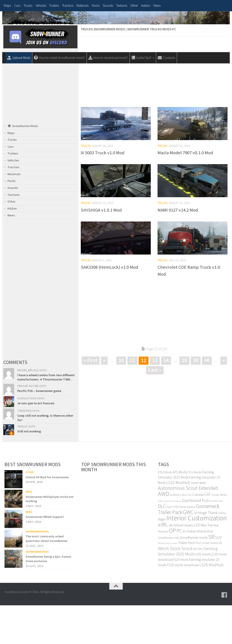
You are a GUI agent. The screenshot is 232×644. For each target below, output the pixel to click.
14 (166, 399)
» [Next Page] (224, 399)
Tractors (68, 6)
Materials (83, 6)
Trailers (54, 6)
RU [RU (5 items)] (185, 570)
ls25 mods (203, 593)
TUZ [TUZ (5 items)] (198, 582)
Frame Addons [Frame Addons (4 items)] (187, 546)
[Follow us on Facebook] (224, 634)
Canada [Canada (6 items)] (198, 534)
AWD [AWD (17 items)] (164, 533)
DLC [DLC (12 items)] (162, 545)
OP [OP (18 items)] (172, 569)
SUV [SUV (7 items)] (218, 577)
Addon (146, 6)
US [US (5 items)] (220, 582)
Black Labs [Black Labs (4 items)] (179, 534)
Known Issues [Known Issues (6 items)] (183, 564)
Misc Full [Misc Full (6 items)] (207, 564)
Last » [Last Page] (155, 409)
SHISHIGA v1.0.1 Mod (101, 249)
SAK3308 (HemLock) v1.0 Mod (109, 306)
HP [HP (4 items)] (196, 552)
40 (207, 399)
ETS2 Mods (165, 511)
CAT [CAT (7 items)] (207, 534)
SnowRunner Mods (37, 571)
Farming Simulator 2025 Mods (188, 590)
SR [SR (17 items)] (211, 576)
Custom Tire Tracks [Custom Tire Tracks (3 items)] (172, 540)
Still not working (29, 470)
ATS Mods (180, 511)
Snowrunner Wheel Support (45, 556)
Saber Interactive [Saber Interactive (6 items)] (200, 570)
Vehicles (41, 6)
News (157, 6)
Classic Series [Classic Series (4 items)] (219, 534)
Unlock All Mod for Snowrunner (47, 516)
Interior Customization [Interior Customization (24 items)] (197, 557)
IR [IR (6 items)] (159, 564)
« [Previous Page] (104, 399)
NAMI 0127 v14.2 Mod (178, 249)
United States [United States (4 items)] (210, 582)
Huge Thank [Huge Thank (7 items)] (208, 552)
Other (134, 6)
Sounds (108, 6)
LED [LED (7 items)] (197, 564)
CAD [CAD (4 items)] (189, 534)
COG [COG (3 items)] (160, 540)
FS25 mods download (183, 604)
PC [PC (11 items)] (179, 570)
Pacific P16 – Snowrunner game (39, 430)
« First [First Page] (91, 399)
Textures (122, 6)
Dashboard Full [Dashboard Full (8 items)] (195, 539)
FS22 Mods (194, 511)
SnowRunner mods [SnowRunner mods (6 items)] (194, 577)
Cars (17, 6)
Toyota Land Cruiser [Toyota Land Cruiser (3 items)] (168, 583)
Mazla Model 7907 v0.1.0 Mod (185, 192)
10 (121, 399)
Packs (96, 6)
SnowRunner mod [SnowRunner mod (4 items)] (169, 577)
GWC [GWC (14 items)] (188, 551)
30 (196, 399)
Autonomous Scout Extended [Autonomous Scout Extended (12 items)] (188, 527)
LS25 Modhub (211, 604)
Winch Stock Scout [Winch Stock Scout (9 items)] (175, 587)
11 (132, 399)
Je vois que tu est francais (36, 442)
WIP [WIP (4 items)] (195, 588)
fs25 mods (181, 599)
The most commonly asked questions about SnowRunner (47, 578)
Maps (7, 6)
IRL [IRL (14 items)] (165, 564)
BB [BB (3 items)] (171, 534)
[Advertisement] (154, 110)
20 (184, 399)
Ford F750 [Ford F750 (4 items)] (172, 546)
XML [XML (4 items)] (200, 588)
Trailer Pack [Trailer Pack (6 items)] (186, 582)
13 (155, 399)
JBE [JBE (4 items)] (171, 565)
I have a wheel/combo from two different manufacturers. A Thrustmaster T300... (46, 416)
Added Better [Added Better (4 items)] (199, 522)
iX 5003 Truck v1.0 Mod (103, 192)
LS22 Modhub (178, 522)
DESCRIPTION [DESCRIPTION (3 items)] (216, 540)
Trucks (28, 6)
